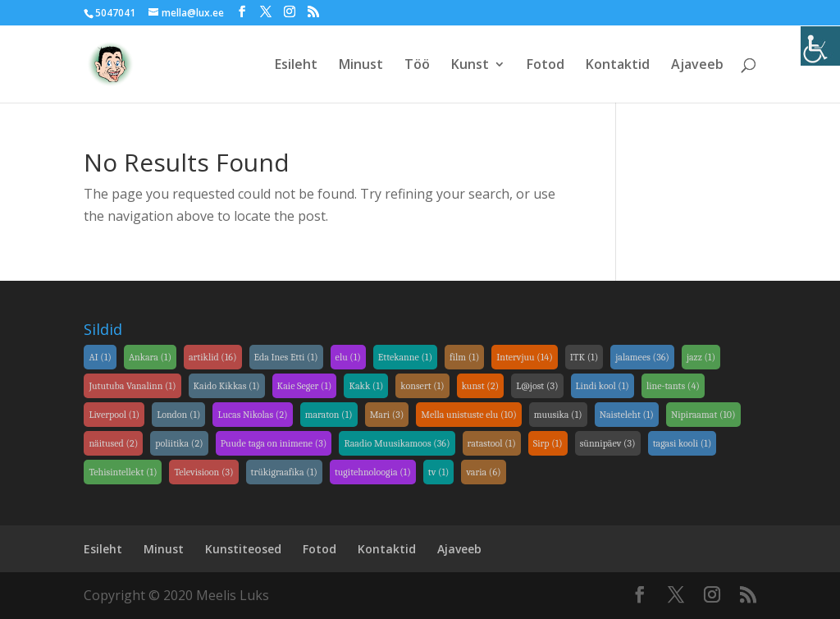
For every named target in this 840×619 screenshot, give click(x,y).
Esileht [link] (296, 66)
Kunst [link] (470, 66)
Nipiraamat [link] (703, 415)
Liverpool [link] (114, 415)
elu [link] (348, 357)
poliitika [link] (179, 443)
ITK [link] (584, 357)
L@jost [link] (537, 386)
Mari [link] (387, 415)
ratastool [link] (492, 443)
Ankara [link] (150, 357)
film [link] (464, 357)
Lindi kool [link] (603, 386)
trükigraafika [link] (284, 472)
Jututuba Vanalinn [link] (132, 386)
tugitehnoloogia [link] (373, 472)
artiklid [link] (213, 357)
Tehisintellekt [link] (123, 472)
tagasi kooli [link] (682, 443)
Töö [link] (417, 66)
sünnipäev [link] (608, 443)
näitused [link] (113, 443)
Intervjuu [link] (525, 357)
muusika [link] (558, 415)
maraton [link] (329, 415)
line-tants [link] (673, 386)
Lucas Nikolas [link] (252, 415)
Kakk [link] (366, 386)
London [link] (178, 415)
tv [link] (439, 472)
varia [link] (483, 472)
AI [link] (100, 357)
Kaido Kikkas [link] (227, 386)
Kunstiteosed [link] (243, 549)
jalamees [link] (642, 357)
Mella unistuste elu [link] (468, 415)
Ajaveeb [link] (697, 66)
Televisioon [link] (203, 472)
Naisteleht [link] (627, 415)
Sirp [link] (548, 443)
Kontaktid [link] (618, 66)
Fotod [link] (546, 66)
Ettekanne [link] (405, 357)
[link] (820, 46)
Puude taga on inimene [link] (274, 443)
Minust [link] (361, 66)
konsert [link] (422, 386)
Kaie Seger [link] (305, 386)
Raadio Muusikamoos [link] (397, 443)
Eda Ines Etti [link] (286, 357)
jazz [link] (701, 357)
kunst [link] (481, 386)
